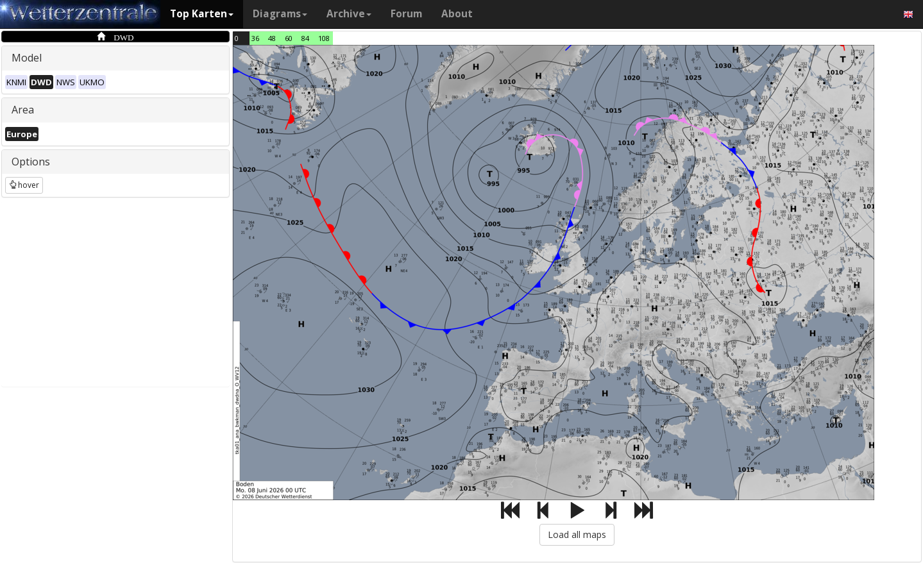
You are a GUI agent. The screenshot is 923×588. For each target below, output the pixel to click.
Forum (406, 14)
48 (272, 38)
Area (23, 110)
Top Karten (202, 14)
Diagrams (280, 14)
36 (255, 38)
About (457, 14)
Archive (349, 14)
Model (27, 58)
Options (31, 162)
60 (289, 38)
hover (24, 185)
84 (305, 38)
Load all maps (577, 534)
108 (324, 38)
